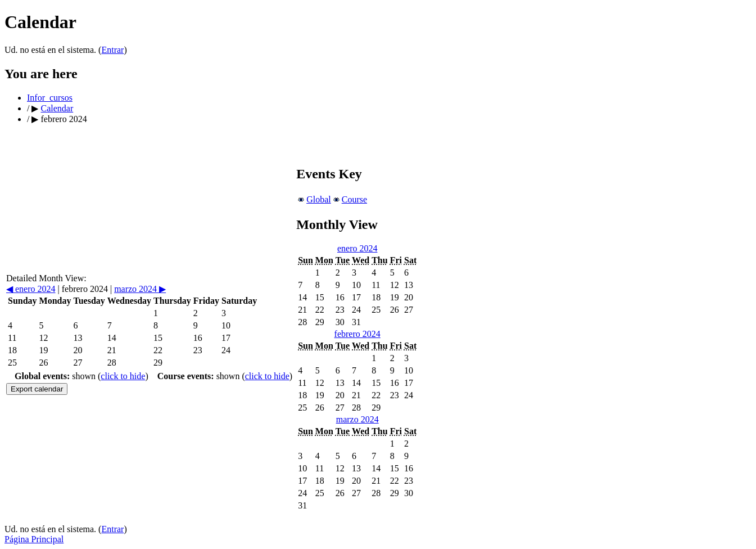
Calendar (57, 108)
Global (319, 199)
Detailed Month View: (46, 278)
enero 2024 (31, 289)
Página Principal (34, 539)
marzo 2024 (140, 289)
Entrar (112, 50)
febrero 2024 (357, 334)
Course (354, 199)
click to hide (123, 376)
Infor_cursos (50, 98)
